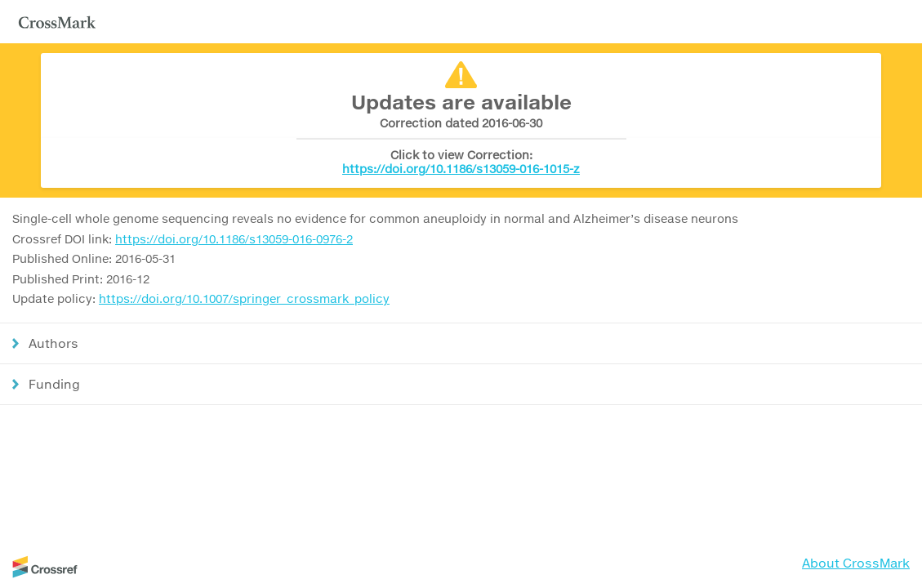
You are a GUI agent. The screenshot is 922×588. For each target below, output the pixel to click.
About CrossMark (856, 563)
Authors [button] (53, 343)
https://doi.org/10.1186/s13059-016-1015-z (461, 169)
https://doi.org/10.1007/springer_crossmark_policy (244, 298)
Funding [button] (54, 384)
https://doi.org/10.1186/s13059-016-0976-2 (234, 239)
